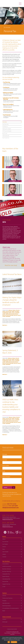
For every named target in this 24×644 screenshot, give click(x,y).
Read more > (5, 325)
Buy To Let (5, 133)
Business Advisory (7, 569)
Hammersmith (9, 311)
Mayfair (10, 313)
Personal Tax (5, 581)
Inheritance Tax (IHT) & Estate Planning (11, 99)
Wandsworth (8, 314)
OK (9, 642)
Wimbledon (8, 316)
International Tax (6, 579)
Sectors (4, 547)
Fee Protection (7, 115)
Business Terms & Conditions (16, 633)
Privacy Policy (12, 634)
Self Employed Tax (8, 110)
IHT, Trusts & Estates (7, 131)
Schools (4, 596)
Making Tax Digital (8, 93)
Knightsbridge (5, 313)
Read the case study (11, 265)
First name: (5, 454)
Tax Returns (6, 87)
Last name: (5, 460)
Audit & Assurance (7, 566)
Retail (4, 611)
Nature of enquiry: (6, 477)
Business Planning (7, 571)
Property (4, 601)
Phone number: (6, 466)
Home (4, 536)
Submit (5, 487)
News (4, 549)
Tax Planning (7, 82)
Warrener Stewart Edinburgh (8, 315)
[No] (22, 640)
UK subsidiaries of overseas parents (11, 608)
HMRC (13, 311)
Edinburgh (5, 622)
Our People (5, 544)
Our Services (5, 542)
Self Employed (6, 136)
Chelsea (14, 310)
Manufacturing (6, 603)
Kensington (17, 311)
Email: (4, 471)
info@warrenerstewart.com (11, 508)
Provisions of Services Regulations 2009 (12, 632)
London (4, 619)
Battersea (10, 310)
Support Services (6, 584)
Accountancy (6, 564)
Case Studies (5, 552)
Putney (13, 313)
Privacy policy (14, 642)
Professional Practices (7, 598)
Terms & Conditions (8, 633)
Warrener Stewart (15, 314)
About (4, 539)
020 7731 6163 (8, 515)
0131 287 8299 (8, 523)
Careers (4, 554)
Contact (4, 557)
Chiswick (18, 310)
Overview (5, 122)
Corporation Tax (6, 574)
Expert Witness (6, 576)
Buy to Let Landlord (8, 104)
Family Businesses (7, 606)
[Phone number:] (12, 468)
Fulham (4, 311)
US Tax (4, 587)
